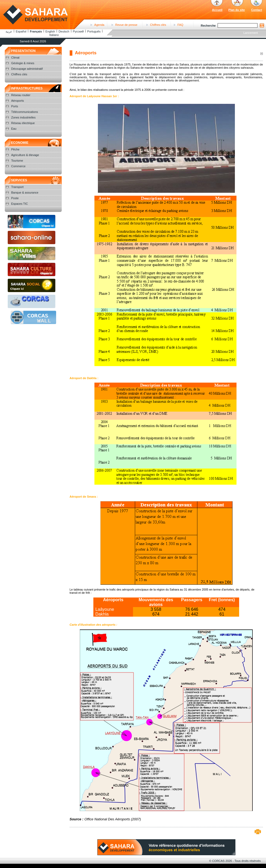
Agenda (99, 25)
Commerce (18, 166)
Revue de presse (126, 25)
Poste (15, 198)
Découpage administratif (27, 69)
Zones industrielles (23, 117)
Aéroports (18, 101)
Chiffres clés (158, 25)
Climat (15, 58)
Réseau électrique (23, 123)
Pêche (15, 149)
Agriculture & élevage (25, 155)
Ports (15, 106)
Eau (14, 129)
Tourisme (17, 161)
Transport (17, 187)
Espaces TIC (20, 204)
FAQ (180, 25)
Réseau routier (21, 95)
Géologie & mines (23, 63)
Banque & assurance (25, 193)
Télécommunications (25, 112)
